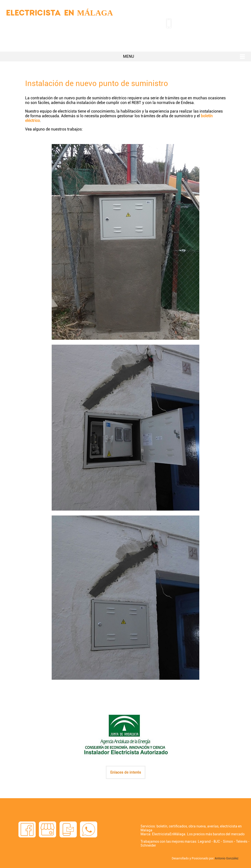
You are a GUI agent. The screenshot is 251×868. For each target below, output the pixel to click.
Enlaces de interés (126, 772)
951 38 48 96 (195, 22)
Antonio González (227, 858)
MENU (129, 56)
